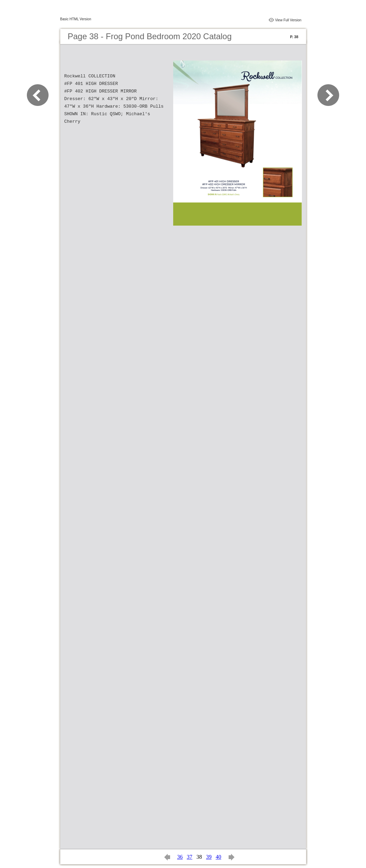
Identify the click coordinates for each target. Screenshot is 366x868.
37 (190, 857)
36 (180, 857)
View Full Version (288, 20)
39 (209, 857)
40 (219, 857)
